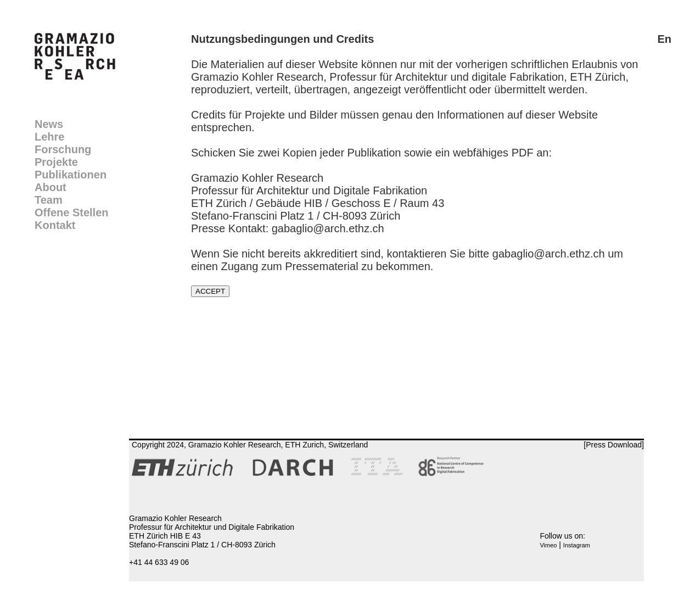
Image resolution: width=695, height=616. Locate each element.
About (51, 187)
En (664, 39)
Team (49, 200)
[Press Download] (614, 445)
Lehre (49, 137)
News (49, 124)
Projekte (56, 162)
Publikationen (71, 175)
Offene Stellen (71, 212)
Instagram (577, 545)
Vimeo (548, 545)
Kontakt (55, 225)
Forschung (63, 149)
